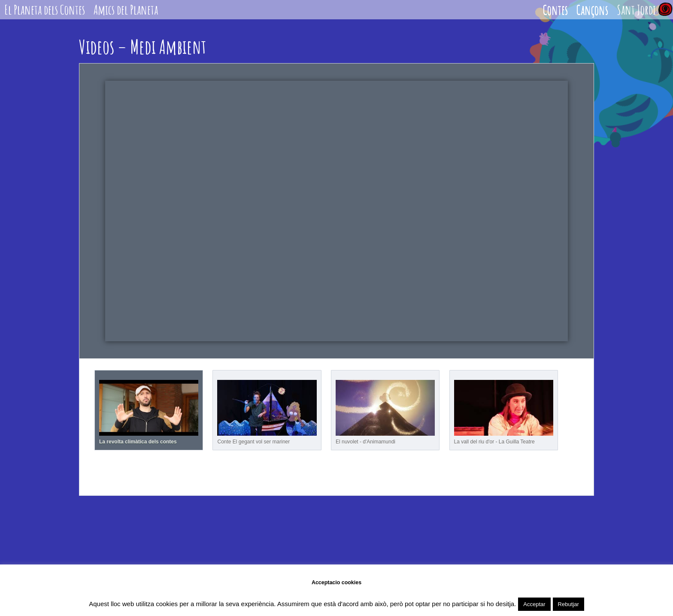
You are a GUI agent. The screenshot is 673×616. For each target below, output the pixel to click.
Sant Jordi (636, 10)
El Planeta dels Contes (45, 10)
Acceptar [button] (534, 604)
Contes (555, 10)
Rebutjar (568, 604)
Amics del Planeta (126, 10)
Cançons (592, 10)
